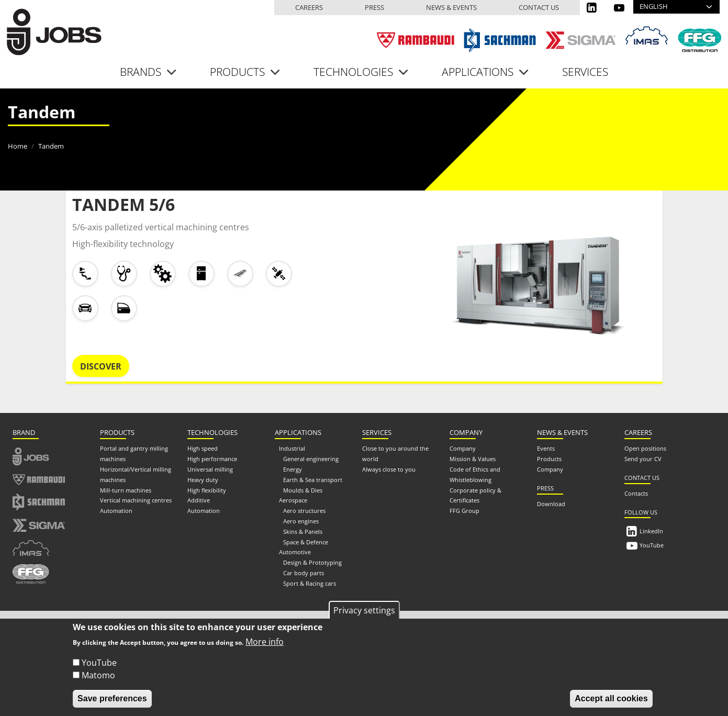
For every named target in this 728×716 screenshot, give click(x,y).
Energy (293, 469)
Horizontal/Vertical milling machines (136, 474)
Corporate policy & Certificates (475, 495)
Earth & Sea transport (313, 480)
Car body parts (304, 573)
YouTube (652, 545)
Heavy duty (203, 480)
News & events (451, 7)
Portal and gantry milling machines (134, 454)
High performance (212, 459)
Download (551, 504)
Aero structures (304, 511)
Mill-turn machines (126, 490)
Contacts (636, 493)
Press (374, 7)
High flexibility (207, 490)
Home (18, 146)
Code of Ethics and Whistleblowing (475, 474)
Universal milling (210, 469)
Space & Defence (306, 542)
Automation (116, 511)
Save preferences (112, 698)
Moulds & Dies (303, 490)
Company (463, 448)
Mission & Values (473, 459)
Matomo (98, 675)
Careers (309, 7)
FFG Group (464, 511)
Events (546, 448)
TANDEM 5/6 (124, 204)
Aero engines (301, 521)
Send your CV (643, 459)
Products (549, 459)
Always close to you (389, 469)
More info (265, 642)
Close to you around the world (395, 454)
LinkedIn (651, 531)
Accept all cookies (611, 698)
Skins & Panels (303, 532)
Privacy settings (364, 610)
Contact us (539, 7)
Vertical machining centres (136, 500)
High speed (203, 448)
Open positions (645, 448)
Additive (199, 500)
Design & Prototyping (312, 562)
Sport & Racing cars (310, 583)
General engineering (311, 459)
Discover (101, 366)
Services (585, 72)
